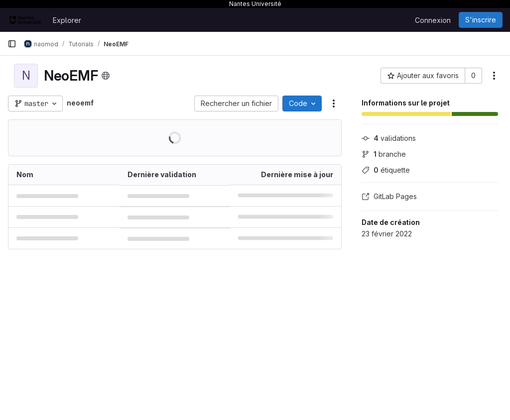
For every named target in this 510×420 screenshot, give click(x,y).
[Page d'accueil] (25, 20)
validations (389, 138)
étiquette (386, 170)
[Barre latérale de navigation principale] (12, 44)
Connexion (433, 20)
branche (384, 154)
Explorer (67, 20)
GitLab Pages (389, 196)
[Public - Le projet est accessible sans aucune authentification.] (106, 76)
